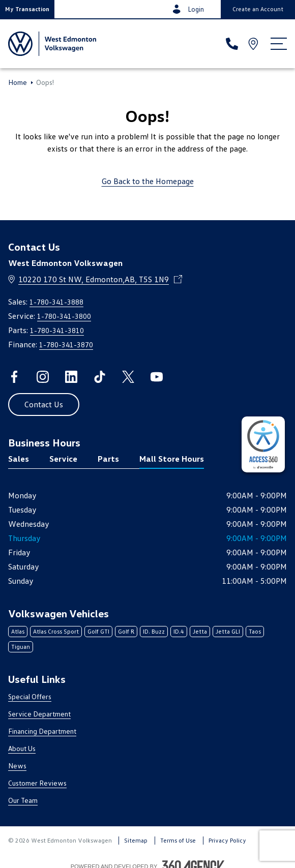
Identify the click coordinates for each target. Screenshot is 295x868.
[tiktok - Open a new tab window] (100, 377)
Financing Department (42, 731)
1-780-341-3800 (64, 316)
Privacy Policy (227, 840)
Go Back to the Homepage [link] (148, 181)
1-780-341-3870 (66, 345)
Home (18, 82)
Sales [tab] (19, 459)
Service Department (39, 714)
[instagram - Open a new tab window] (43, 377)
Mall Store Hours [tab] (172, 459)
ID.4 (179, 631)
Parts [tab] (108, 459)
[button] (27, 9)
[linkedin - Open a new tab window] (71, 377)
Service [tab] (63, 459)
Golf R (126, 631)
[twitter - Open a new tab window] (128, 377)
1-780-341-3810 (57, 330)
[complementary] (263, 444)
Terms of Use (178, 840)
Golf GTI (98, 631)
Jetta (200, 631)
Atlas (18, 631)
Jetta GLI (228, 631)
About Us (22, 748)
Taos (255, 631)
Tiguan (21, 647)
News (17, 766)
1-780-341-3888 (56, 302)
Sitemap (136, 840)
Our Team (23, 800)
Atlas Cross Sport (56, 631)
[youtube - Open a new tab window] (157, 377)
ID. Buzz (154, 631)
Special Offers (30, 696)
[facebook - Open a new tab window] (14, 377)
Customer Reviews (37, 783)
